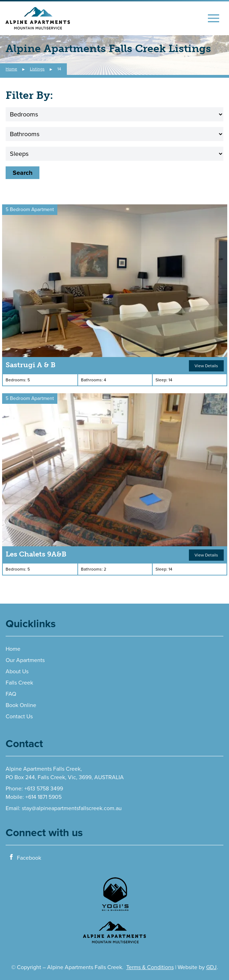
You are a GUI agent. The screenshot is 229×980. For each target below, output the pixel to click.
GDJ (211, 967)
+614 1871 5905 (43, 797)
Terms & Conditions (150, 967)
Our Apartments (25, 660)
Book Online (21, 705)
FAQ (11, 694)
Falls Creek (19, 683)
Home (13, 649)
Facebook (25, 858)
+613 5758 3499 (44, 789)
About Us (17, 672)
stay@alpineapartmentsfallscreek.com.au (72, 808)
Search (23, 173)
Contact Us (19, 717)
